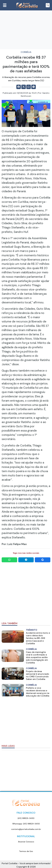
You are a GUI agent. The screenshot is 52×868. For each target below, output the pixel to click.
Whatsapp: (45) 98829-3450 (26, 824)
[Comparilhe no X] (24, 87)
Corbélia (26, 52)
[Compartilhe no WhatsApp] (29, 87)
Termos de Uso (26, 851)
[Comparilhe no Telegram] (34, 87)
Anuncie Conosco (26, 842)
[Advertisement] (26, 592)
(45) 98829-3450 (26, 818)
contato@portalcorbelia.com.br (26, 829)
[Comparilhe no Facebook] (19, 87)
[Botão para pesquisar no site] (48, 5)
